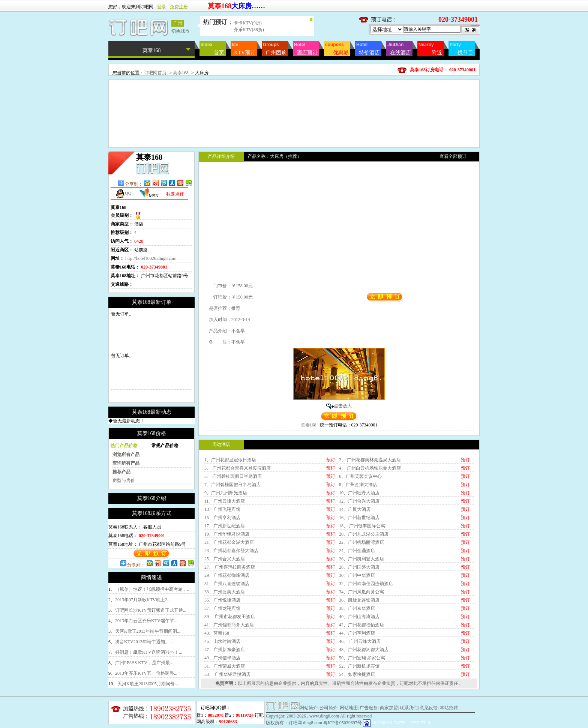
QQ (123, 193)
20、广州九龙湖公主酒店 (364, 534)
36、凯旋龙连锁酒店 (359, 600)
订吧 (404, 683)
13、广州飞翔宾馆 (222, 509)
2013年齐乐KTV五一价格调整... (146, 673)
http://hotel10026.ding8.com (151, 258)
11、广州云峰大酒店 (225, 501)
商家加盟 (389, 708)
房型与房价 (124, 480)
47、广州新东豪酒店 (225, 650)
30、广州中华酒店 (357, 575)
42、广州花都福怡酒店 (361, 625)
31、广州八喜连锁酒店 (227, 584)
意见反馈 (429, 708)
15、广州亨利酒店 (222, 518)
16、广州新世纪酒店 (359, 518)
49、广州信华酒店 (222, 658)
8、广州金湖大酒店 (358, 485)
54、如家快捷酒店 (357, 674)
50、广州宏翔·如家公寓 (362, 658)
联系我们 (409, 708)
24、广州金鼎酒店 (357, 551)
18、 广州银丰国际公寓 (362, 526)
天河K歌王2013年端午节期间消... (148, 631)
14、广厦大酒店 (355, 509)
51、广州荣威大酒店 (225, 666)
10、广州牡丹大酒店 (359, 493)
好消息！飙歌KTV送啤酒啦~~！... (149, 652)
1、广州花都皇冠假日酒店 (230, 460)
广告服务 (369, 708)
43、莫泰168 (217, 633)
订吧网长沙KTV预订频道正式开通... (151, 610)
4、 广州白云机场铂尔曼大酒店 (370, 468)
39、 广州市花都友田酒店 (230, 617)
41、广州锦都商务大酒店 (229, 625)
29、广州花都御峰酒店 (227, 575)
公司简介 (328, 708)
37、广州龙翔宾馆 (222, 608)
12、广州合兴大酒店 (359, 501)
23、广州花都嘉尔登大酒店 (231, 551)
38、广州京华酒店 (357, 608)
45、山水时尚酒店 (222, 641)
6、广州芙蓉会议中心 (360, 476)
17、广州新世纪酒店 (225, 526)
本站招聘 (449, 708)
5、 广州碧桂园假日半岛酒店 (233, 476)
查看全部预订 (453, 156)
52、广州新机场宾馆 (359, 666)
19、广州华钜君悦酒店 (227, 534)
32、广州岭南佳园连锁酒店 (366, 584)
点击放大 (343, 406)
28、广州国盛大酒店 (359, 567)
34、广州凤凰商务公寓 (361, 592)
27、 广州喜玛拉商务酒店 (230, 567)
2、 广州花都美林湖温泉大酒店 (370, 460)
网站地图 (349, 708)
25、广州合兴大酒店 (225, 559)
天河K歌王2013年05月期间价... (148, 684)
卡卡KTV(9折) (248, 23)
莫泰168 (181, 73)
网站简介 (309, 708)
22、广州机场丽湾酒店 (361, 542)
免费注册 (179, 7)
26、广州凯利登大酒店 (361, 559)
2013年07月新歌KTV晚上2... (143, 600)
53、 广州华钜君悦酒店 (227, 674)
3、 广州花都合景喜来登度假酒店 (238, 468)
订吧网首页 (155, 73)
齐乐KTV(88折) (249, 30)
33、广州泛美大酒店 (225, 592)
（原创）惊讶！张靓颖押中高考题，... (153, 589)
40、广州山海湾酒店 (359, 617)
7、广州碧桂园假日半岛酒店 (232, 485)
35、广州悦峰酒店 (222, 600)
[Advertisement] (294, 97)
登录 (162, 7)
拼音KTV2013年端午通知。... (144, 642)
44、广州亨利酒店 (357, 633)
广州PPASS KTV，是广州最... (144, 663)
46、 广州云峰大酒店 (360, 641)
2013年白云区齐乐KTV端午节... (146, 621)
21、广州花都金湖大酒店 (229, 542)
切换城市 (180, 31)
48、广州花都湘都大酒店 (364, 650)
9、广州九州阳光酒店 (226, 493)
